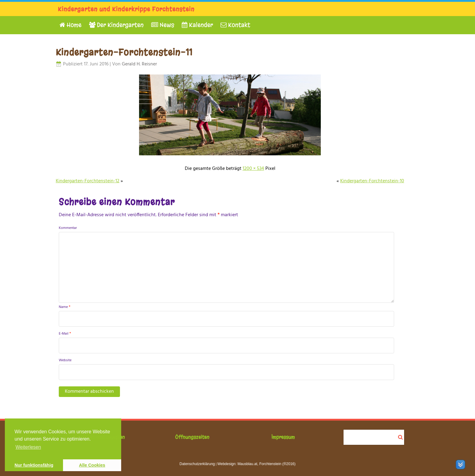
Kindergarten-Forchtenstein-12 (88, 181)
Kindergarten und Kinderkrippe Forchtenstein (126, 9)
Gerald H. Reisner (139, 64)
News (163, 25)
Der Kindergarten (116, 25)
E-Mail (65, 334)
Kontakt (235, 25)
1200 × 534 (253, 169)
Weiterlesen (28, 447)
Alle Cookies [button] (92, 465)
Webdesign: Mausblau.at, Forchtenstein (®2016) (256, 464)
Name (65, 307)
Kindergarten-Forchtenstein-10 (372, 181)
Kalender (197, 25)
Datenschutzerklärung (197, 464)
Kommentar (68, 228)
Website (65, 360)
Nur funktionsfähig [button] (34, 465)
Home (70, 25)
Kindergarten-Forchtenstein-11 (124, 52)
